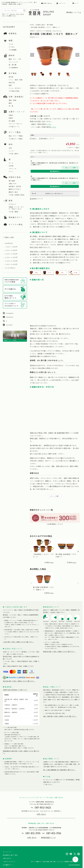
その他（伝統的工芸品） (17, 195)
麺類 (11, 40)
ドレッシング (13, 62)
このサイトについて (9, 862)
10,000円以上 (10, 268)
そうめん (12, 47)
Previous (32, 55)
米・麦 (11, 106)
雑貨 (11, 200)
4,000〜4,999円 (11, 257)
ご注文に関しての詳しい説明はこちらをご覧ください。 (19, 642)
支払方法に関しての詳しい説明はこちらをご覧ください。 (19, 681)
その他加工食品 (14, 91)
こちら (49, 124)
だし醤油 (9, 16)
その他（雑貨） (14, 212)
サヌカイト (13, 204)
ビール (11, 163)
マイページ (62, 3)
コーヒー (12, 151)
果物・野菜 (13, 100)
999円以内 (9, 243)
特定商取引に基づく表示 (10, 855)
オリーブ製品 (15, 132)
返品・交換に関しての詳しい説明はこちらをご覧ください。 (60, 716)
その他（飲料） (14, 154)
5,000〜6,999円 (11, 261)
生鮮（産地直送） (17, 97)
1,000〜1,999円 (11, 247)
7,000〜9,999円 (11, 264)
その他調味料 (13, 68)
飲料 (11, 144)
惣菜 (10, 85)
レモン (4, 16)
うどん (18, 14)
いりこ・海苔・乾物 (16, 80)
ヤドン (14, 16)
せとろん (12, 14)
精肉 (10, 103)
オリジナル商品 (16, 224)
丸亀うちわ (13, 184)
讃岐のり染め (13, 192)
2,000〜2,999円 (11, 250)
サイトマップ (7, 852)
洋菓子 (11, 115)
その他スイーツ (14, 127)
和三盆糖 (12, 121)
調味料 (12, 55)
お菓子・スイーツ (17, 112)
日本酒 (11, 166)
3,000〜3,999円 (11, 254)
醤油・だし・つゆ (15, 59)
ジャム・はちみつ (15, 88)
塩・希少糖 (13, 65)
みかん (22, 14)
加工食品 (13, 73)
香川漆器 (12, 181)
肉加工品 (12, 83)
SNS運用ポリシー (8, 865)
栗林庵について (73, 12)
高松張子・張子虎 (15, 186)
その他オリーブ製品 (16, 139)
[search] (24, 10)
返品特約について (36, 199)
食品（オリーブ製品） (16, 136)
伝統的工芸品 (15, 177)
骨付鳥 (11, 77)
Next (77, 55)
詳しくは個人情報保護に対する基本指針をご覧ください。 (59, 770)
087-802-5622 (43, 808)
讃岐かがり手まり (15, 189)
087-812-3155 (33, 833)
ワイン (11, 171)
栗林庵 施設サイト (47, 838)
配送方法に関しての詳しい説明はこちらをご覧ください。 (59, 652)
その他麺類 (13, 50)
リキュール (13, 169)
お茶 (10, 148)
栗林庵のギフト (16, 217)
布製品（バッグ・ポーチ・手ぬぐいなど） (16, 208)
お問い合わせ (48, 3)
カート (76, 3)
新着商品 (13, 33)
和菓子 (11, 118)
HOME (32, 25)
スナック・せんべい (16, 124)
